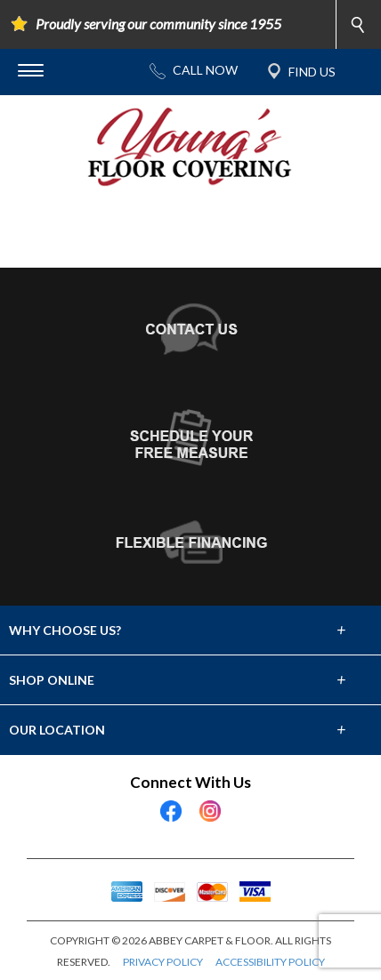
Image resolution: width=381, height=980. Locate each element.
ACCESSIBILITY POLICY (270, 962)
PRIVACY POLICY (163, 962)
